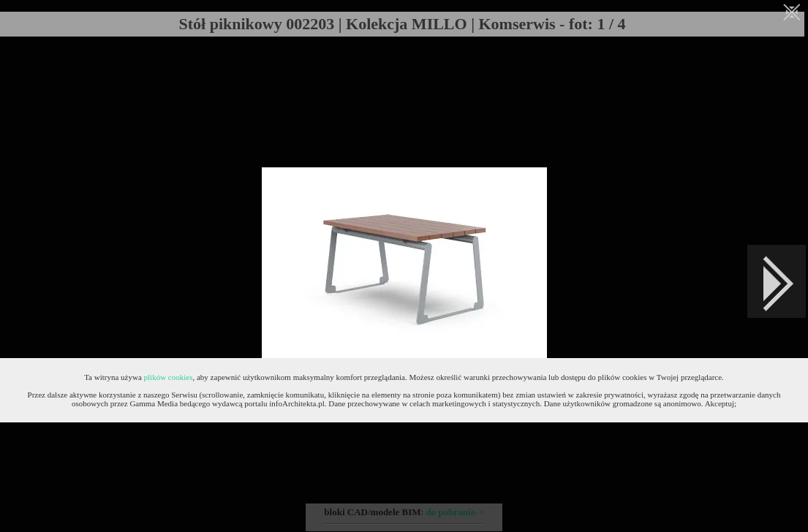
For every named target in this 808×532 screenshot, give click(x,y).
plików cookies (169, 377)
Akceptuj (720, 403)
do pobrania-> (454, 512)
